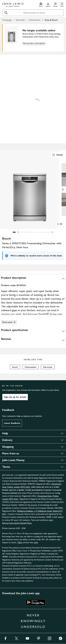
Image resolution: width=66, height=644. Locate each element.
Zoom (57, 155)
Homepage (7, 20)
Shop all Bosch (51, 20)
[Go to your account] (48, 4)
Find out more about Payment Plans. (17, 523)
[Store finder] (41, 4)
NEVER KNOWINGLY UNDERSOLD (33, 621)
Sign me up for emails (15, 397)
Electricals (20, 20)
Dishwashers (35, 20)
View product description (34, 43)
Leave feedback (12, 423)
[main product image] (14, 37)
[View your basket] (55, 4)
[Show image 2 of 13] (63, 189)
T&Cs (20, 543)
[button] (62, 4)
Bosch (15, 367)
